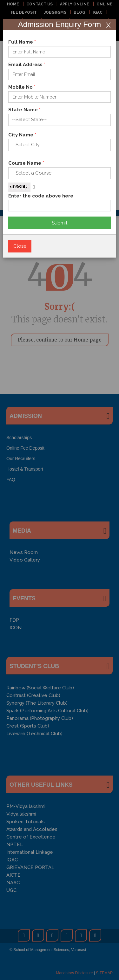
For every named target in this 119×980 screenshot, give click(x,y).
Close (20, 246)
